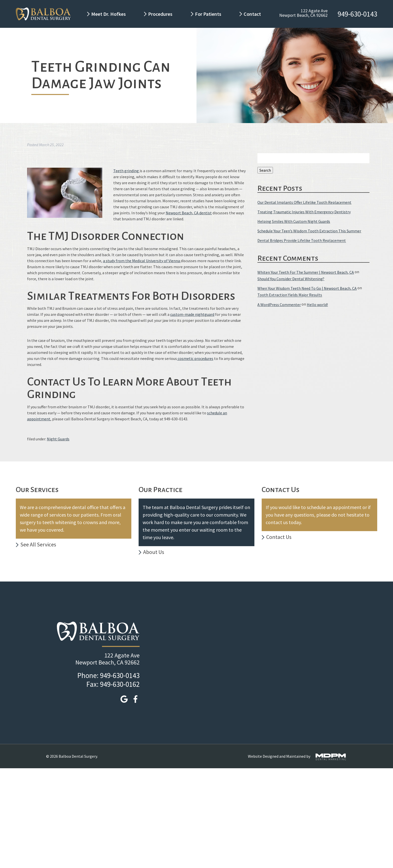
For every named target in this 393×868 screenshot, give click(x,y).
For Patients (208, 14)
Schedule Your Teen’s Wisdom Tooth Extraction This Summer (309, 231)
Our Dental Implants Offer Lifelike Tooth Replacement (304, 202)
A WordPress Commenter (279, 305)
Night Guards (58, 439)
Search (265, 170)
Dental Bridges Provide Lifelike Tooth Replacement (302, 241)
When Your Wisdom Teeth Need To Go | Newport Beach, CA (307, 288)
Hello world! (317, 305)
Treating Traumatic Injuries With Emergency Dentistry (304, 212)
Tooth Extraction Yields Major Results (290, 295)
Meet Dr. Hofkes (109, 14)
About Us (154, 552)
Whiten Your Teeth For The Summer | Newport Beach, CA (306, 272)
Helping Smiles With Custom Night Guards (294, 221)
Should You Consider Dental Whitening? (291, 279)
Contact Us (279, 537)
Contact (253, 14)
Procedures (160, 14)
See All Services (38, 544)
